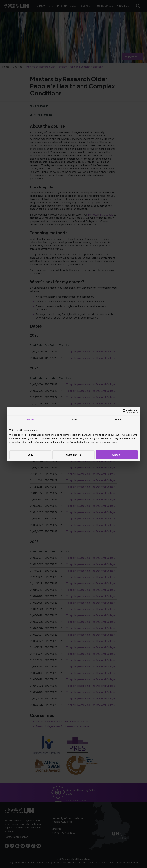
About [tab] (118, 420)
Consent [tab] (29, 420)
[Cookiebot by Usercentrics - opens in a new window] (125, 411)
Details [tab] (74, 420)
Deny (30, 455)
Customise (74, 455)
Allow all (117, 455)
